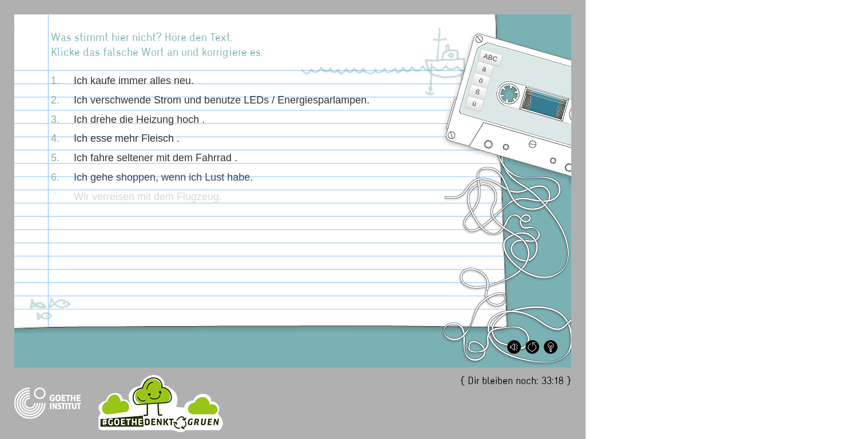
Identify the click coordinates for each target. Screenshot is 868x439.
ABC (491, 58)
